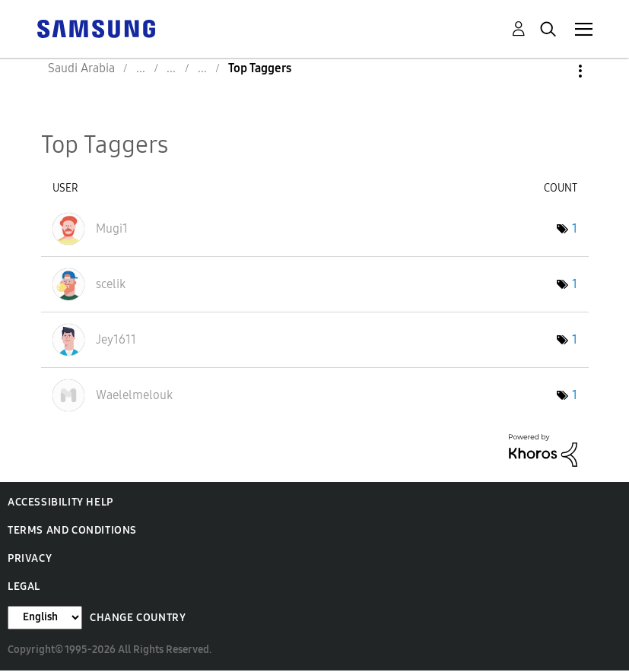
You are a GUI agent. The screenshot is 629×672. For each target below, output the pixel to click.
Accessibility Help (60, 502)
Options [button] (554, 71)
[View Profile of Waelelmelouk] (134, 395)
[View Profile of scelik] (111, 284)
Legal (24, 586)
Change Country (138, 618)
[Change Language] (45, 618)
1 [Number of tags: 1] (575, 228)
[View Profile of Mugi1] (112, 228)
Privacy (30, 558)
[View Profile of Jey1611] (116, 339)
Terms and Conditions (72, 530)
